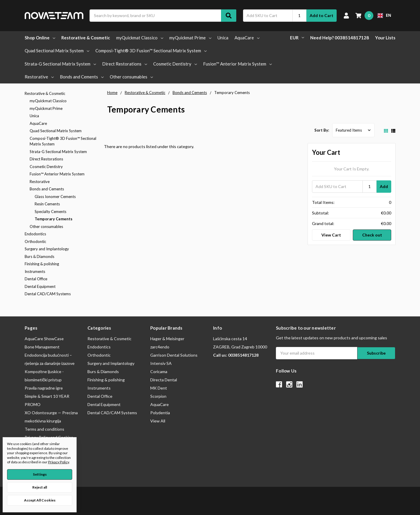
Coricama (159, 371)
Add (384, 186)
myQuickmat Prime (190, 38)
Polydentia (160, 413)
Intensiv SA (161, 363)
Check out (372, 235)
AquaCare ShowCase (44, 339)
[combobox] (384, 16)
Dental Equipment (40, 286)
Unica (223, 38)
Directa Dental (164, 380)
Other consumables (131, 77)
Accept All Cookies (40, 500)
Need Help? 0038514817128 (340, 38)
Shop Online (40, 38)
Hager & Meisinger (167, 339)
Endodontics (35, 234)
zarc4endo (160, 347)
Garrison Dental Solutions (174, 355)
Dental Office (36, 279)
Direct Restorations (125, 64)
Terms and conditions (44, 429)
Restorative (39, 77)
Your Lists (385, 38)
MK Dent (159, 388)
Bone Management (42, 347)
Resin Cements (47, 204)
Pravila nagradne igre (44, 388)
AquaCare (247, 38)
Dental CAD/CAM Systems (48, 294)
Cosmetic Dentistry (175, 64)
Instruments (35, 271)
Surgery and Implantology (47, 249)
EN (384, 15)
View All (158, 421)
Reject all (40, 487)
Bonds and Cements (82, 77)
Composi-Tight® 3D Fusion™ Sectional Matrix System (151, 51)
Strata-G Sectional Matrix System (60, 64)
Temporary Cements (54, 219)
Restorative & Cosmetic (86, 38)
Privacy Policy (59, 462)
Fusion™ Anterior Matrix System (237, 64)
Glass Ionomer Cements (55, 197)
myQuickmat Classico (140, 38)
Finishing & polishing (42, 264)
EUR (297, 38)
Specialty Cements (50, 212)
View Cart (331, 235)
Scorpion (158, 396)
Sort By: (322, 130)
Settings (40, 474)
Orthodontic (35, 241)
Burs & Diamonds (39, 256)
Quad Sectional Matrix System (57, 51)
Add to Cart (322, 15)
